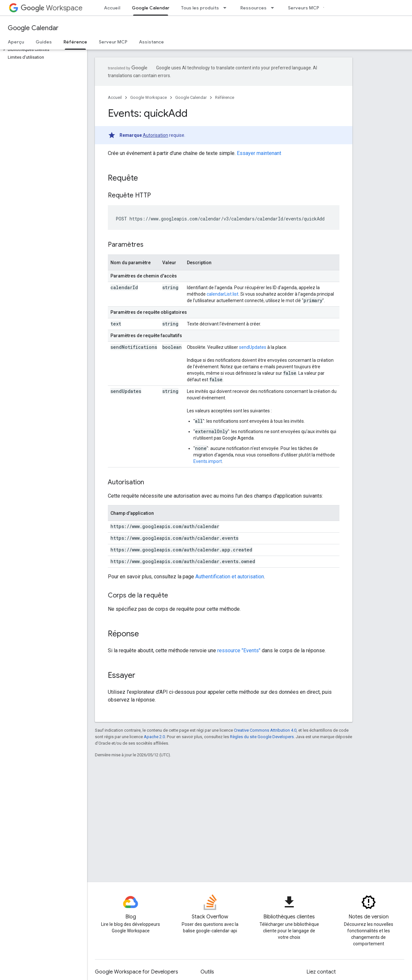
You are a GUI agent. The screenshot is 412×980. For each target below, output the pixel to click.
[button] (42, 50)
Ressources (253, 8)
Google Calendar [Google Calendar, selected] (151, 8)
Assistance (151, 42)
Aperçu (16, 42)
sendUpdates (253, 347)
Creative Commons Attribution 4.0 (265, 730)
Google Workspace (149, 97)
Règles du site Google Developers (262, 737)
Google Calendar (33, 28)
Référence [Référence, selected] (75, 42)
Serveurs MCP (303, 8)
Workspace (52, 8)
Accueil (112, 8)
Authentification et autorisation (230, 577)
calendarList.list (223, 294)
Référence (225, 97)
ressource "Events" (239, 650)
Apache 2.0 (154, 737)
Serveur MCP (113, 42)
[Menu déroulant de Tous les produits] (227, 8)
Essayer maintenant (259, 153)
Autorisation (155, 135)
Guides (44, 42)
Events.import (208, 461)
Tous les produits (200, 8)
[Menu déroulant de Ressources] (274, 8)
